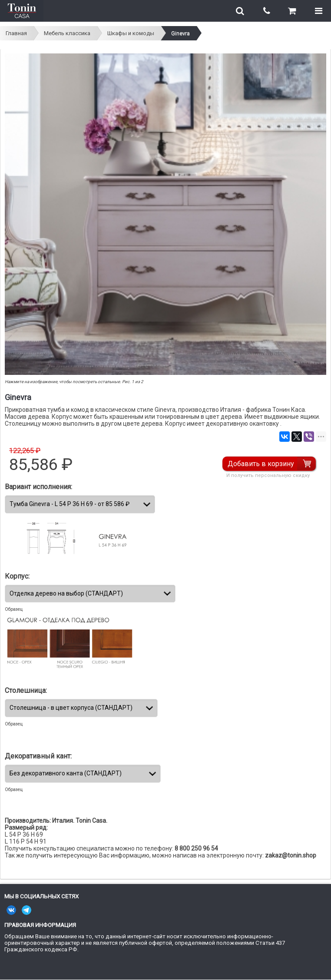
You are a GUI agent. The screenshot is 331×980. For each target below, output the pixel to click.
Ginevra (180, 33)
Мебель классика (67, 33)
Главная (16, 33)
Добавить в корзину (261, 464)
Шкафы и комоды (131, 33)
